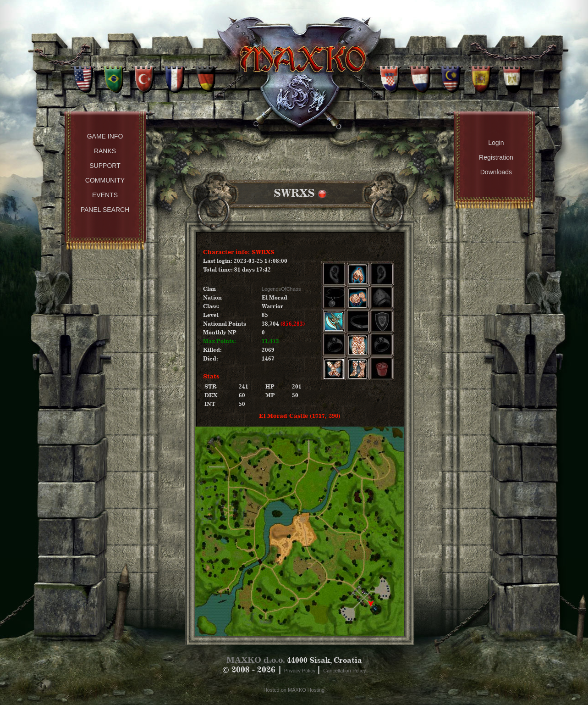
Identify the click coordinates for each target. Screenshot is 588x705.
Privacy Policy (301, 671)
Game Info (105, 136)
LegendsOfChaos (281, 289)
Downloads (496, 172)
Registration (496, 157)
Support (105, 166)
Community (105, 180)
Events (105, 195)
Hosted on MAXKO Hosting (294, 690)
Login (496, 143)
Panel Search (105, 210)
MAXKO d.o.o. (256, 660)
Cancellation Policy (344, 671)
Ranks (105, 151)
